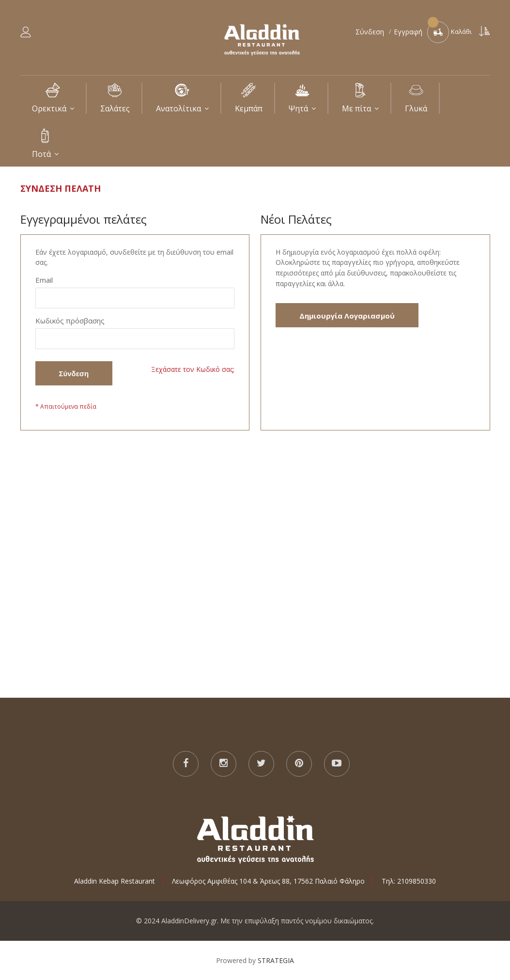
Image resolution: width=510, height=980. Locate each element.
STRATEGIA (276, 960)
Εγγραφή (408, 32)
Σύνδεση (371, 32)
